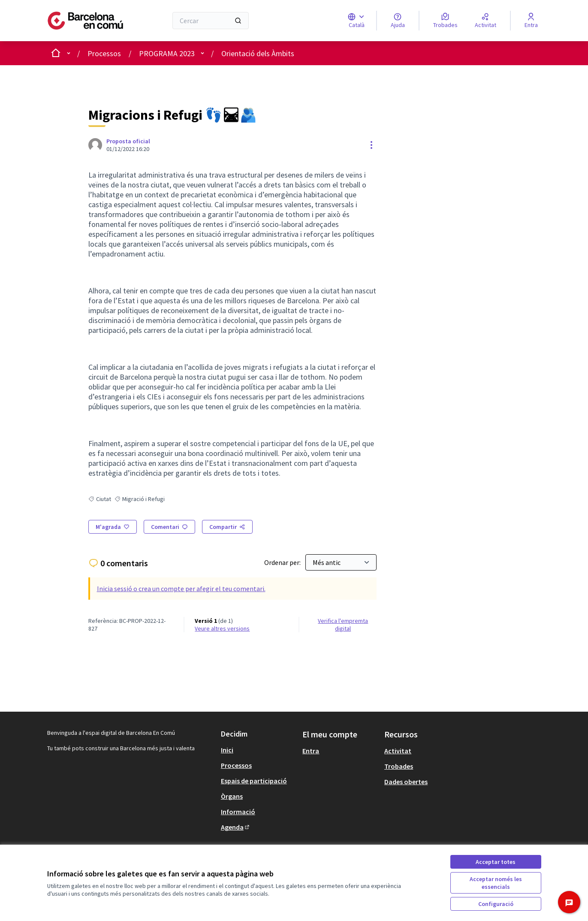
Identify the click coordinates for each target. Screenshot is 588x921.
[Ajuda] (398, 21)
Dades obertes (406, 782)
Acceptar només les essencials (496, 883)
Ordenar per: (283, 562)
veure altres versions (222, 628)
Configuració (496, 904)
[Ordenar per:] (341, 562)
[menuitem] (258, 750)
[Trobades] (445, 21)
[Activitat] (485, 21)
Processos (104, 53)
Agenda (236, 827)
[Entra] (531, 21)
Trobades (399, 766)
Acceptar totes (496, 862)
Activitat (398, 751)
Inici (227, 750)
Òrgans (232, 796)
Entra (311, 751)
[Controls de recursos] (371, 145)
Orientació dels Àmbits (258, 53)
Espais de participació (254, 781)
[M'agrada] (113, 527)
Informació (238, 812)
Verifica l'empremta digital (343, 625)
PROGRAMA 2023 (167, 53)
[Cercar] (211, 21)
